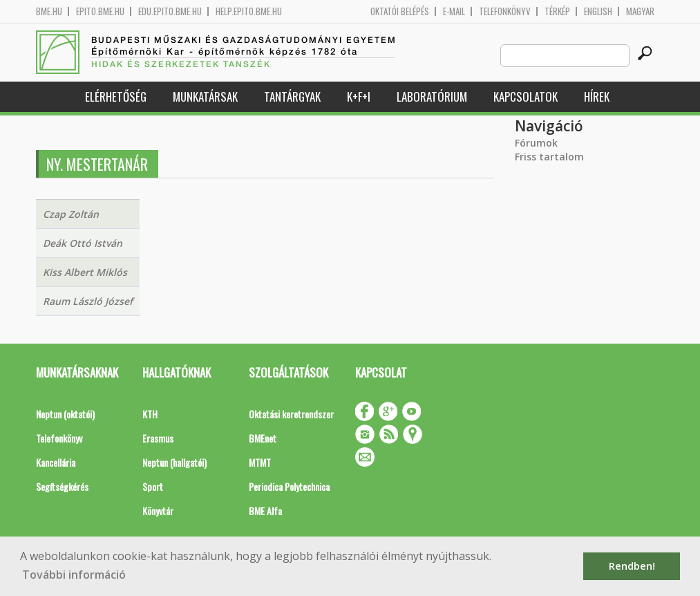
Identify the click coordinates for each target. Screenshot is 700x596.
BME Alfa (265, 511)
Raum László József (88, 301)
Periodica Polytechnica (289, 486)
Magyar (640, 11)
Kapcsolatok (526, 96)
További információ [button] (74, 575)
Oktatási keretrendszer (291, 414)
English (598, 11)
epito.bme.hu (100, 11)
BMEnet (263, 438)
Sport (153, 486)
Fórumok (536, 143)
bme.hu (49, 11)
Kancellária (56, 462)
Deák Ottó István (83, 243)
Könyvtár (158, 511)
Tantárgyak (292, 96)
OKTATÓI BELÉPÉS (400, 11)
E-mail (454, 11)
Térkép (557, 11)
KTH (150, 414)
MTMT (260, 462)
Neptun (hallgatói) (174, 462)
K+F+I (359, 96)
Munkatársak (205, 96)
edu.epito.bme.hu (170, 11)
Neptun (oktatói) (65, 414)
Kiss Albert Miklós (85, 272)
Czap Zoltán (71, 214)
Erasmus (158, 438)
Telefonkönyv (505, 11)
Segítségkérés (62, 486)
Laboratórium (432, 96)
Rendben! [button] (632, 566)
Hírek (597, 96)
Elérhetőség (116, 96)
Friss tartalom (549, 157)
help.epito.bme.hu (249, 11)
